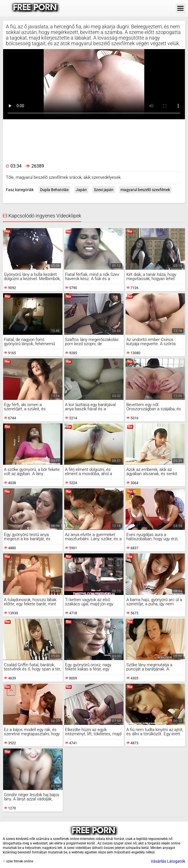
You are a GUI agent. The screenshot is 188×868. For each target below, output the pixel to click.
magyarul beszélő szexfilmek (145, 190)
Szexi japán (104, 190)
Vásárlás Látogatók (168, 861)
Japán (81, 190)
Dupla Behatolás (54, 190)
